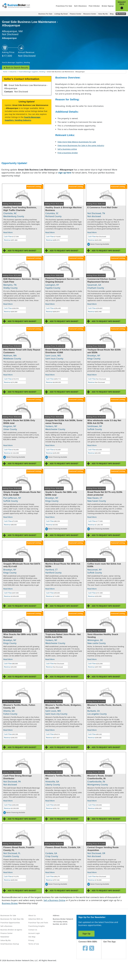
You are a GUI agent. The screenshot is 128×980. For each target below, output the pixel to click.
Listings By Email (61, 14)
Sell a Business (80, 6)
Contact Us (33, 930)
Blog (112, 14)
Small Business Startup (10, 944)
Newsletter (5, 937)
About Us (32, 915)
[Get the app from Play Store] (116, 970)
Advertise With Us (35, 919)
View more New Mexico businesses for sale (77, 142)
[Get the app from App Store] (116, 953)
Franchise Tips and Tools (38, 923)
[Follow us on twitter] (92, 948)
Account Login (34, 933)
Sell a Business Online (54, 900)
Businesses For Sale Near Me (12, 919)
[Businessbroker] (16, 5)
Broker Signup (108, 6)
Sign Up (86, 934)
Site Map (32, 937)
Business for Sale (45, 14)
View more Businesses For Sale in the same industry (81, 145)
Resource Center (90, 14)
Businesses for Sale (8, 915)
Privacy (31, 940)
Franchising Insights (36, 926)
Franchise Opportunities (10, 923)
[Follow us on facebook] (85, 948)
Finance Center (75, 14)
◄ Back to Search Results (16, 68)
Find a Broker (94, 6)
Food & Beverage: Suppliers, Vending (16, 62)
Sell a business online (67, 149)
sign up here (65, 173)
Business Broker (10, 903)
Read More (8, 232)
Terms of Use (34, 944)
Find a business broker (68, 153)
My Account (121, 14)
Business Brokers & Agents (11, 930)
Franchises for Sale (64, 6)
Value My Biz (103, 14)
